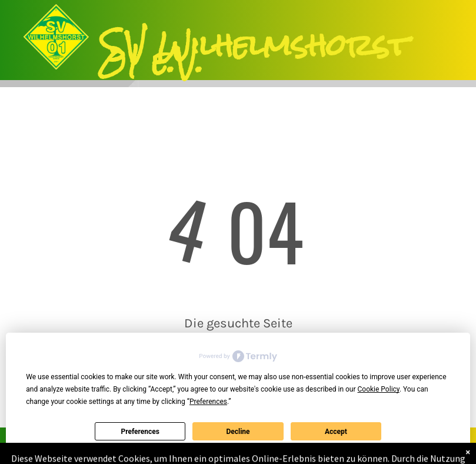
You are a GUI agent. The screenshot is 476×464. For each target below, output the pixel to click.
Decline (238, 432)
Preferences (140, 432)
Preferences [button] (208, 402)
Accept (336, 432)
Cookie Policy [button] (379, 389)
